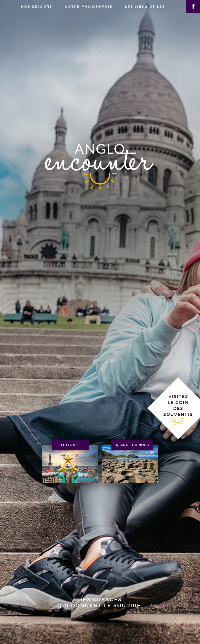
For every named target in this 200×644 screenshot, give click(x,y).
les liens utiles (145, 7)
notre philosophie (89, 7)
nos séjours (37, 7)
